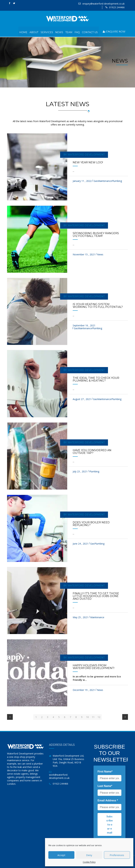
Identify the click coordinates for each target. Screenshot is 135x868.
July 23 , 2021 (80, 471)
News (59, 32)
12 (99, 717)
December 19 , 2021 (84, 689)
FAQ (77, 32)
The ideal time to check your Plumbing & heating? (96, 379)
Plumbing (117, 180)
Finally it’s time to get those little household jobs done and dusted (96, 596)
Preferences (117, 855)
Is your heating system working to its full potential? (98, 305)
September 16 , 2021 (84, 325)
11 (93, 717)
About (33, 32)
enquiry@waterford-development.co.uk (104, 4)
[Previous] (10, 716)
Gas (96, 180)
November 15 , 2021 (84, 254)
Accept (61, 855)
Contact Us (90, 32)
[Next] (125, 716)
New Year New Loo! (88, 162)
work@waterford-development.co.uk (59, 776)
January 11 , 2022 (82, 180)
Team (69, 32)
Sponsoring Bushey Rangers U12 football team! (96, 234)
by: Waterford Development (83, 154)
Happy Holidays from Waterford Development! (94, 666)
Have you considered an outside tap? (92, 451)
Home (22, 32)
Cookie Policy (89, 862)
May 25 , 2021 (80, 617)
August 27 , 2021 (82, 398)
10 (87, 717)
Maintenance (105, 180)
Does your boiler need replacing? (91, 523)
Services (46, 32)
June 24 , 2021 (80, 543)
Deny (89, 855)
